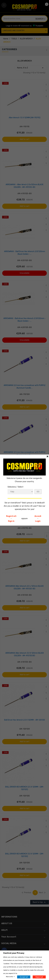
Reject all (39, 977)
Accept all (24, 977)
